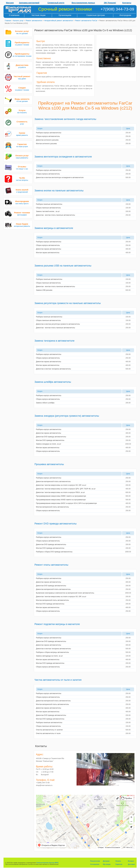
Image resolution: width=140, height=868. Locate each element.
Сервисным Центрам (96, 15)
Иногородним (125, 15)
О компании (14, 15)
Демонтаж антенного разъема (47, 140)
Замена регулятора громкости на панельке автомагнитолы (68, 303)
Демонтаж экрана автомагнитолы (49, 249)
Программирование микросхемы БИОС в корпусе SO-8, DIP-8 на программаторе (66, 503)
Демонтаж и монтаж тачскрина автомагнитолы (54, 369)
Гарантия (119, 864)
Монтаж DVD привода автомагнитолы (50, 440)
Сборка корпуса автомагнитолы (48, 136)
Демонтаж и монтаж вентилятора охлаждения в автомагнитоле (60, 178)
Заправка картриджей (29, 3)
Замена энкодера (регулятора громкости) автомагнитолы (67, 416)
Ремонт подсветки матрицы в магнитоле (57, 624)
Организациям (65, 15)
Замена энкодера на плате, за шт (49, 444)
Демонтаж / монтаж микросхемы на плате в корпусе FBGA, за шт (60, 492)
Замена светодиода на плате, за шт (49, 656)
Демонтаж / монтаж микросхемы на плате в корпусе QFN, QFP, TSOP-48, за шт (66, 489)
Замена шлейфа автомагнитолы (53, 382)
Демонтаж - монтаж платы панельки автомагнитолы (56, 215)
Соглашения (95, 864)
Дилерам (106, 861)
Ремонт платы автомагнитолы (51, 565)
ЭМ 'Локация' (110, 3)
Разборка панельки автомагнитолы (49, 204)
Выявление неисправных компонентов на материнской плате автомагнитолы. (65, 593)
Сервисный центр (56, 3)
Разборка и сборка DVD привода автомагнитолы (54, 552)
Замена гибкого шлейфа (45, 403)
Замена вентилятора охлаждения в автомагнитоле (63, 157)
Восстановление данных (83, 3)
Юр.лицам (107, 864)
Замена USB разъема (44, 290)
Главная (8, 21)
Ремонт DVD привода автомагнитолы (56, 524)
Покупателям (95, 861)
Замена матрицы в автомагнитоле (54, 228)
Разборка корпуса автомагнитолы (49, 133)
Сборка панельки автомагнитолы (48, 208)
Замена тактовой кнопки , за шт (48, 211)
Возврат (131, 861)
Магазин (10, 3)
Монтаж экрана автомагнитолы (48, 253)
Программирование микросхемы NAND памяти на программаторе (61, 500)
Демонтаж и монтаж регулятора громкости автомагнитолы (58, 324)
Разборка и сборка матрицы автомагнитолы (53, 652)
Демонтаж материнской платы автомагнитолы (53, 482)
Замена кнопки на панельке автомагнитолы (59, 191)
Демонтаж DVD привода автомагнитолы (51, 437)
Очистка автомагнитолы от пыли (48, 733)
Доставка (131, 864)
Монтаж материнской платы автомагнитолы (53, 507)
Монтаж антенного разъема (46, 144)
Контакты (127, 3)
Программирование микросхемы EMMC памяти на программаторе (61, 496)
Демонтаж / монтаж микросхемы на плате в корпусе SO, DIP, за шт (61, 485)
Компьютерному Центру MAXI (48, 863)
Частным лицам (38, 15)
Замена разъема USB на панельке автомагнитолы (63, 266)
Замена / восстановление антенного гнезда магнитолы (65, 119)
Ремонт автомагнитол (34, 21)
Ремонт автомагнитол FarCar (86, 21)
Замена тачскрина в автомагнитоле (55, 341)
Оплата (118, 861)
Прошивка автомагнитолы (49, 464)
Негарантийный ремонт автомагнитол (59, 21)
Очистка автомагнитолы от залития (49, 730)
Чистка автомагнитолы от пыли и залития (58, 680)
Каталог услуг (18, 21)
